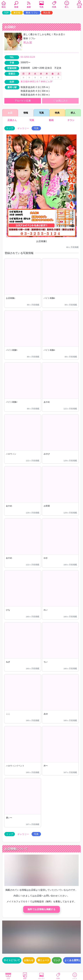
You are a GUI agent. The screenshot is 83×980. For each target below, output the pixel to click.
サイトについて (12, 960)
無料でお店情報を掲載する (41, 909)
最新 (29, 5)
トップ (10, 128)
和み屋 (47, 13)
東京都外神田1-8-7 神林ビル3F (37, 82)
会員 (79, 5)
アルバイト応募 (23, 101)
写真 (41, 5)
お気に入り (60, 101)
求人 (67, 5)
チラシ (71, 120)
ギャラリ (41, 976)
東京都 (17, 13)
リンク (57, 960)
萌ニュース (43, 960)
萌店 (4, 5)
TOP (6, 13)
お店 (8, 976)
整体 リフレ (32, 13)
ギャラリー (23, 128)
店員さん (12, 120)
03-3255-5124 (28, 57)
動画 (51, 120)
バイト (75, 976)
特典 (54, 5)
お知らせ (29, 960)
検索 (16, 5)
